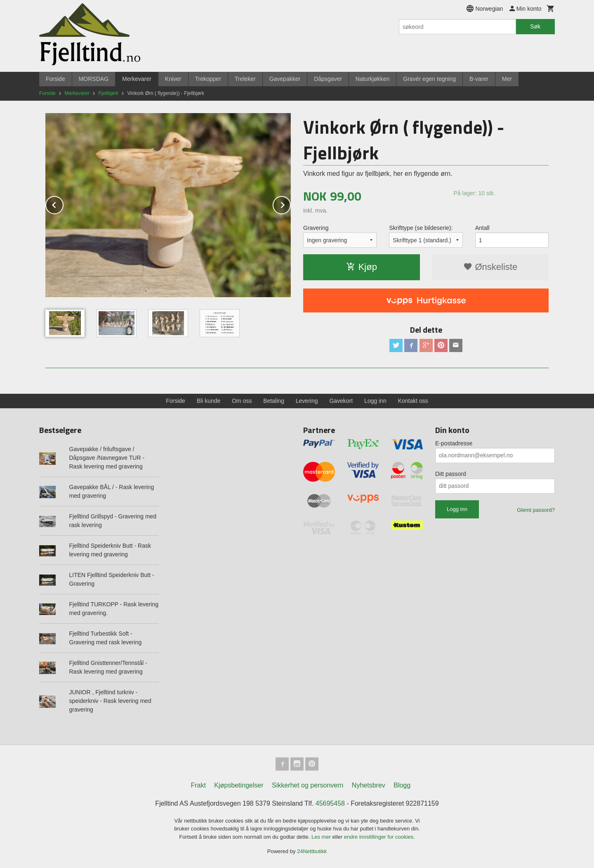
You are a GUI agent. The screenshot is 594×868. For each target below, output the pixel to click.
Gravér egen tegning (429, 79)
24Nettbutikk (312, 851)
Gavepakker (285, 79)
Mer (507, 79)
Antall (482, 228)
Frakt (198, 785)
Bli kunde (209, 401)
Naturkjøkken (372, 79)
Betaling (274, 401)
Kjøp (362, 267)
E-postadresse (454, 443)
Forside (55, 79)
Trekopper (208, 79)
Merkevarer (137, 79)
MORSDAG (94, 79)
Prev (63, 204)
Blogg (402, 785)
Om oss (242, 401)
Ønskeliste (490, 267)
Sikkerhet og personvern (308, 785)
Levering (307, 401)
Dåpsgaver (328, 79)
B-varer (479, 79)
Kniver (173, 79)
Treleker (245, 79)
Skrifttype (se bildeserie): (421, 228)
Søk (535, 26)
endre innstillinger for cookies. (379, 837)
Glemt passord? (536, 510)
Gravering (316, 228)
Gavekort (341, 401)
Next (290, 204)
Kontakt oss (413, 401)
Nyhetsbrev (369, 785)
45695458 (330, 803)
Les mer (322, 837)
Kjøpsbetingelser (239, 785)
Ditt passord (451, 474)
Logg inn (375, 401)
